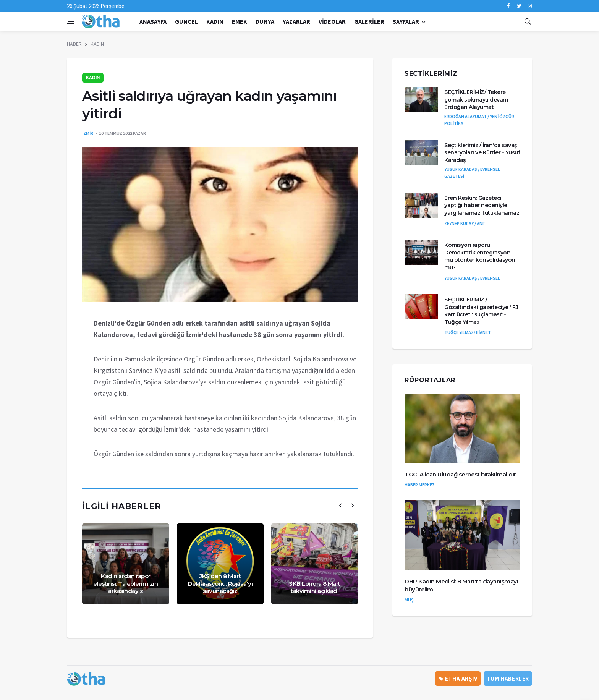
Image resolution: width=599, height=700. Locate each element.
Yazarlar (296, 21)
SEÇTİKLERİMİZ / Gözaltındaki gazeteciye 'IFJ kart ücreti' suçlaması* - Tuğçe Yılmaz (481, 311)
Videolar (332, 21)
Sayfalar (406, 21)
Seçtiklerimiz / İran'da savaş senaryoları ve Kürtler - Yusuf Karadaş (482, 153)
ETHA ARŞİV (458, 678)
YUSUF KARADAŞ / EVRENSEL (472, 278)
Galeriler (369, 21)
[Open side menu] (70, 21)
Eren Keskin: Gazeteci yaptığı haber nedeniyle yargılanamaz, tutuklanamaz (482, 205)
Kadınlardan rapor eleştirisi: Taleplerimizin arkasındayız (125, 583)
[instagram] (530, 6)
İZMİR (88, 133)
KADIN (215, 21)
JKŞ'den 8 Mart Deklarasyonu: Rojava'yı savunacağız (220, 583)
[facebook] (508, 6)
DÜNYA (265, 21)
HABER (74, 44)
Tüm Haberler (508, 678)
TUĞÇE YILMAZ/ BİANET (468, 332)
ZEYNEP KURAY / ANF (465, 223)
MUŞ (409, 600)
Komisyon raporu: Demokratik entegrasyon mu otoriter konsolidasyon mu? (480, 256)
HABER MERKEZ (420, 485)
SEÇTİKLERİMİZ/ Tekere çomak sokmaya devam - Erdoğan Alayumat (478, 100)
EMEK (240, 21)
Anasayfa (153, 21)
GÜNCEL (186, 21)
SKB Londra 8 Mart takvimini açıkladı (315, 587)
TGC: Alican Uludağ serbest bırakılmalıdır (460, 474)
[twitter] (519, 6)
